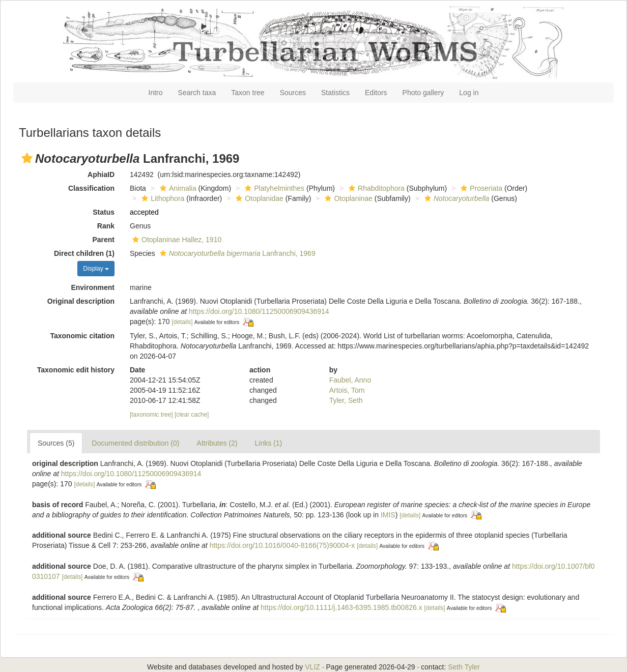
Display (96, 269)
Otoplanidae (258, 198)
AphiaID (101, 174)
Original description (81, 301)
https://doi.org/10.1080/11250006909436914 (259, 311)
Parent (103, 240)
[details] (182, 322)
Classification (91, 188)
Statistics (335, 93)
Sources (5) (56, 443)
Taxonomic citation (82, 336)
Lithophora (162, 198)
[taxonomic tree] (151, 415)
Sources (293, 93)
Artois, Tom (347, 390)
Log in (469, 93)
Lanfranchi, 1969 (236, 253)
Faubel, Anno (350, 380)
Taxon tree (248, 93)
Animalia (177, 188)
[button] (27, 158)
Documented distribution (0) (135, 443)
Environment (93, 287)
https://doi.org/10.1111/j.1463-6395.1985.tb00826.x (341, 607)
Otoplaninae (347, 198)
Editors (376, 93)
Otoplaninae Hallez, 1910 (176, 240)
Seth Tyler (464, 667)
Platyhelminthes (273, 188)
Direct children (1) (84, 253)
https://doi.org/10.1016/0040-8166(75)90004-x (282, 545)
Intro (156, 93)
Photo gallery (423, 93)
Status (104, 212)
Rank (106, 226)
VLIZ (312, 667)
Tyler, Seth (346, 400)
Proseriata (480, 188)
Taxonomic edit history (76, 370)
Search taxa (197, 93)
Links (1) (268, 443)
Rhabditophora (375, 188)
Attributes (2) (217, 443)
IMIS (388, 515)
